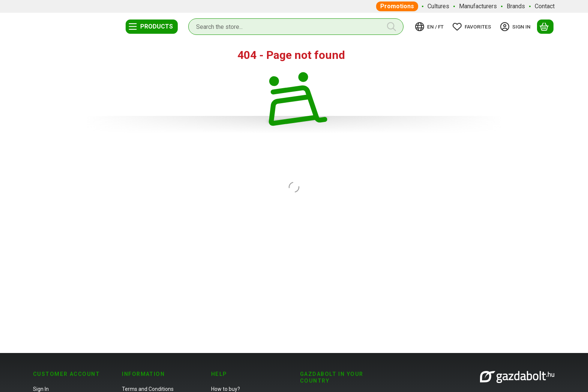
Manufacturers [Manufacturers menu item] (478, 6)
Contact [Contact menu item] (545, 6)
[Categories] (152, 27)
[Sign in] (517, 27)
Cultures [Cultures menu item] (438, 6)
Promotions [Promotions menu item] (397, 6)
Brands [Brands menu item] (516, 6)
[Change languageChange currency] (430, 27)
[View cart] (545, 27)
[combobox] (296, 27)
